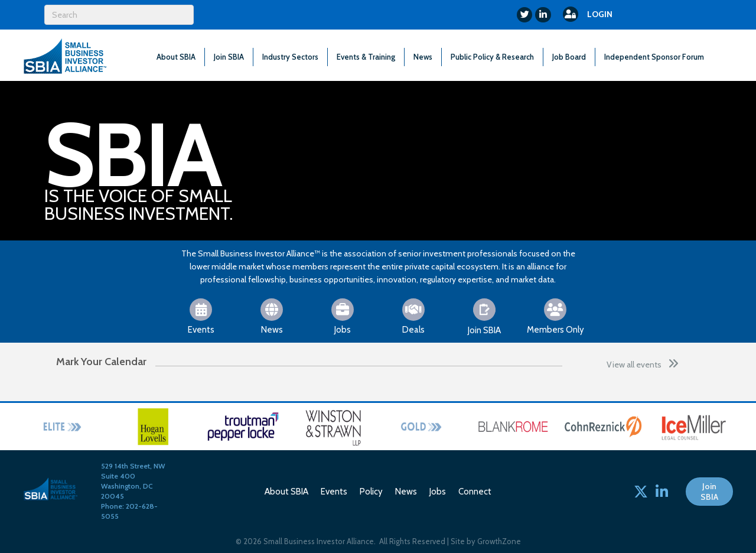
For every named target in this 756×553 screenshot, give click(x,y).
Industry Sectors (290, 57)
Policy (371, 492)
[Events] (201, 315)
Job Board (569, 57)
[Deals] (414, 315)
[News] (272, 315)
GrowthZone (499, 541)
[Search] (119, 15)
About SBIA (176, 57)
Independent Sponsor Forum (654, 57)
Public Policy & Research (492, 57)
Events (334, 492)
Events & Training (366, 57)
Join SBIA (229, 57)
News (423, 57)
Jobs (438, 492)
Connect (475, 492)
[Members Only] (555, 315)
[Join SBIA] (484, 316)
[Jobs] (343, 315)
